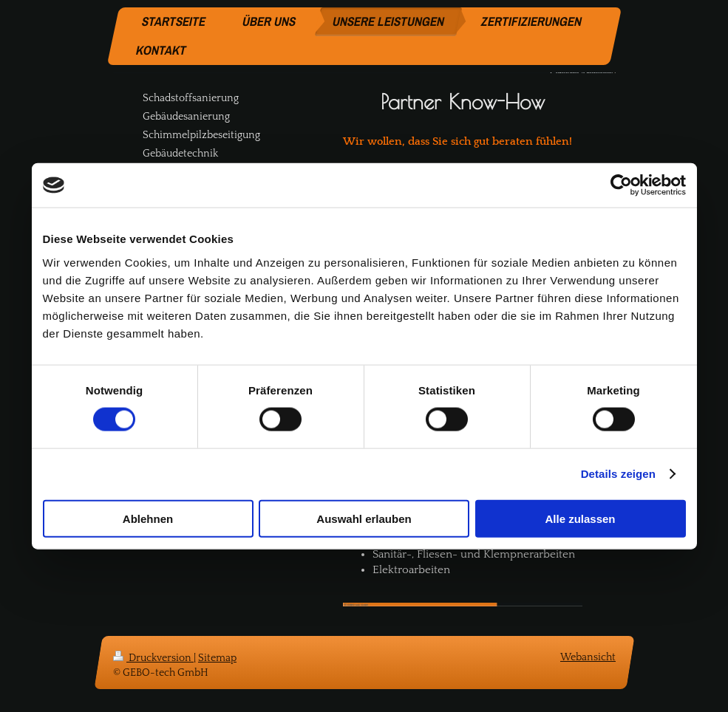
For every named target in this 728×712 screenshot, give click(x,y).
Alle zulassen (580, 518)
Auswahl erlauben (364, 518)
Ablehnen (148, 518)
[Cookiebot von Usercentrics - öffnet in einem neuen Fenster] (621, 185)
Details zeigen (618, 474)
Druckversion (153, 658)
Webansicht (588, 657)
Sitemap (217, 658)
